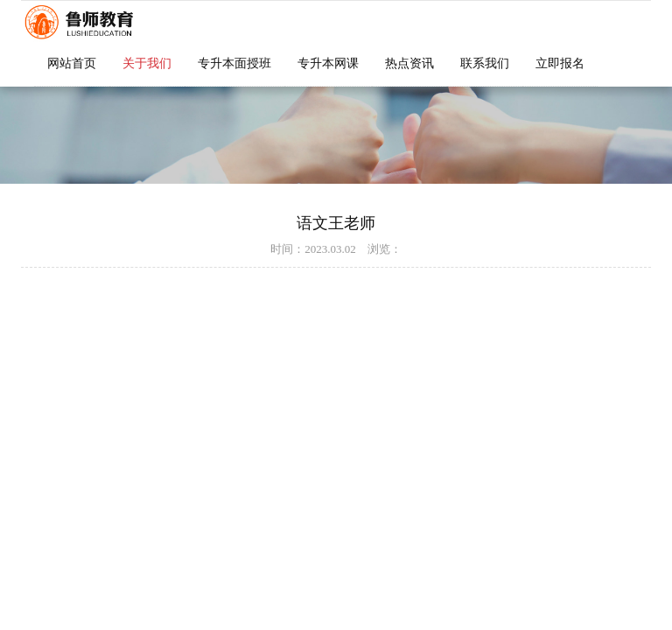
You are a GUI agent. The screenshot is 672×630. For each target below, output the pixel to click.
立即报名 (560, 63)
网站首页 (72, 63)
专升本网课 (328, 63)
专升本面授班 (234, 63)
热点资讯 (409, 63)
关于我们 (147, 63)
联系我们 (485, 63)
